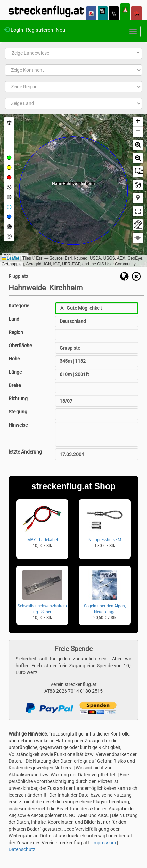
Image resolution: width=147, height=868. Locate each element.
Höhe (14, 359)
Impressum (104, 843)
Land (14, 319)
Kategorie (19, 306)
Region (16, 332)
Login (14, 30)
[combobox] (73, 53)
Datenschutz (22, 849)
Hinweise (18, 425)
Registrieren (39, 30)
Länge (15, 372)
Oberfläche (20, 346)
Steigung (18, 412)
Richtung (18, 398)
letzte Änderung (25, 452)
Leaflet (10, 258)
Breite (15, 385)
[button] (138, 122)
